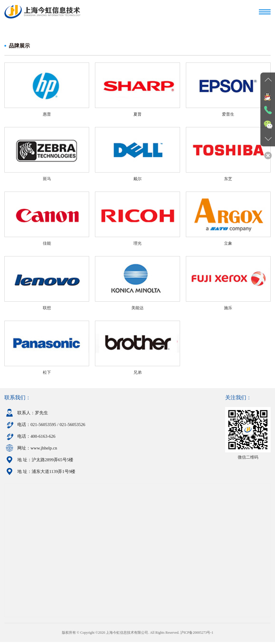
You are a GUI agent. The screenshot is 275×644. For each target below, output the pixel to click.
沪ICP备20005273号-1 (197, 635)
